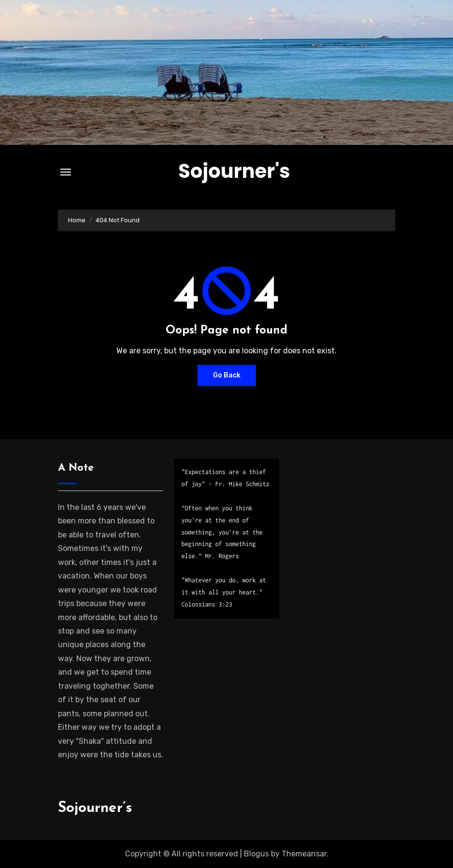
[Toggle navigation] (66, 172)
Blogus (256, 854)
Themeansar (304, 854)
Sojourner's (234, 171)
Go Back (227, 375)
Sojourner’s (95, 808)
